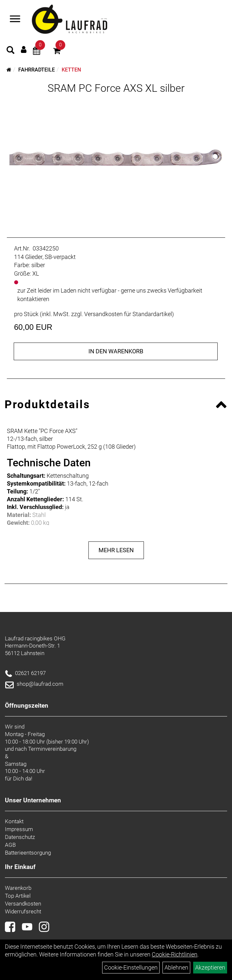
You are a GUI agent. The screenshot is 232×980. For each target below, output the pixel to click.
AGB (10, 845)
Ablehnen (176, 967)
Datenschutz (20, 837)
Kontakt (14, 821)
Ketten (71, 70)
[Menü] (15, 20)
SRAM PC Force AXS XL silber (116, 88)
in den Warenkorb (116, 351)
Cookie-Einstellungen (131, 967)
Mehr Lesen (116, 550)
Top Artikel (18, 896)
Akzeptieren (210, 967)
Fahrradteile (37, 70)
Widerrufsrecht (23, 911)
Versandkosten (23, 904)
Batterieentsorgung (28, 853)
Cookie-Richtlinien (175, 954)
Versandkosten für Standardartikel (128, 314)
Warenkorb (18, 888)
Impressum (19, 829)
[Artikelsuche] (10, 51)
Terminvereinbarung (52, 749)
